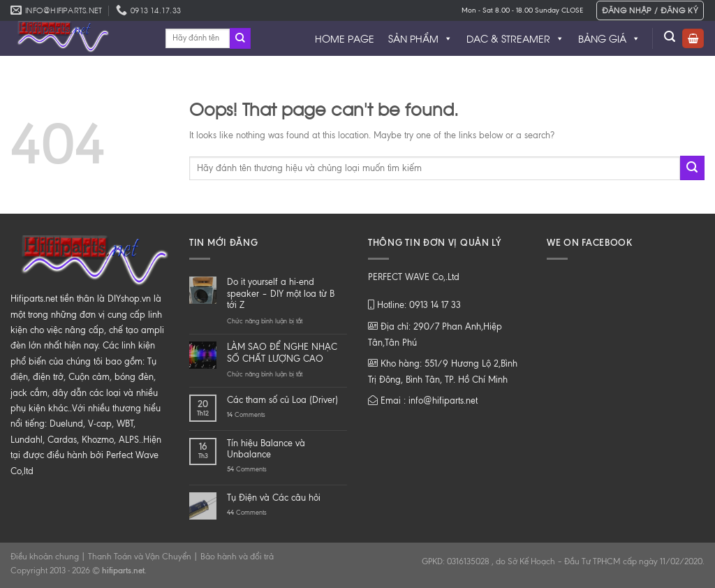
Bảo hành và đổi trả (237, 557)
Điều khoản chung (45, 557)
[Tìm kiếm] (670, 37)
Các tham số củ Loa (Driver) (282, 400)
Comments (246, 414)
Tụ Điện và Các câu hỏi (274, 498)
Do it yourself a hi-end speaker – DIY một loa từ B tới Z (281, 294)
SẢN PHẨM (420, 38)
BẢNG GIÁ (609, 38)
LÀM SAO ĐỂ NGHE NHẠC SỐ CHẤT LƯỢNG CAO (282, 353)
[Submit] (240, 38)
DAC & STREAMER (515, 38)
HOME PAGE (345, 38)
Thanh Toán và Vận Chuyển (140, 557)
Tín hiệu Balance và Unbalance (266, 449)
